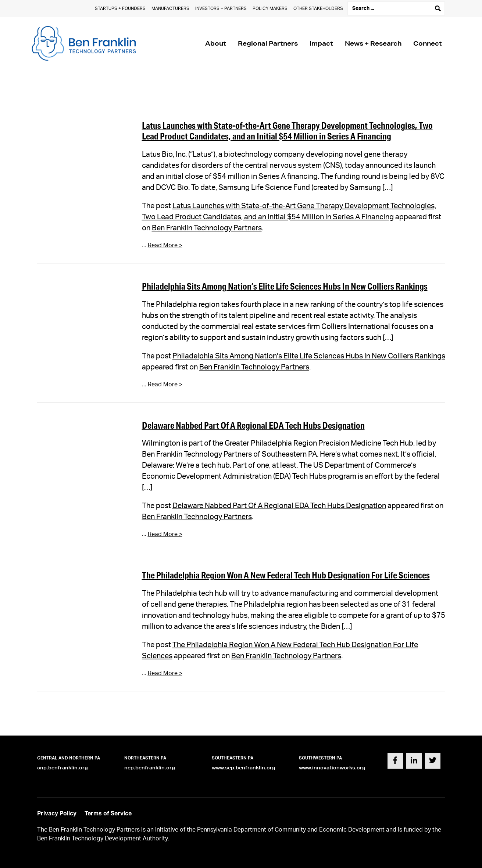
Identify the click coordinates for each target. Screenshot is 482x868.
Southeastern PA (233, 758)
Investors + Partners (221, 8)
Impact (321, 43)
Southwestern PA (320, 758)
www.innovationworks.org (332, 768)
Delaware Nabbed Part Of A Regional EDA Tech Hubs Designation (253, 425)
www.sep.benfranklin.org (244, 768)
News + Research (373, 43)
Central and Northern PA (69, 758)
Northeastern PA (145, 758)
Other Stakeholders (318, 8)
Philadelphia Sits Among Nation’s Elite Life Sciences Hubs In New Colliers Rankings (285, 286)
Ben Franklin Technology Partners (207, 228)
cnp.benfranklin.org (63, 768)
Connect (428, 43)
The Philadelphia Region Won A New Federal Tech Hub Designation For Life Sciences (286, 575)
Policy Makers (270, 8)
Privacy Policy (57, 814)
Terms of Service (108, 814)
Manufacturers (170, 8)
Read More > (165, 245)
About (216, 43)
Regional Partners (268, 43)
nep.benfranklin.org (150, 768)
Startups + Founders (120, 8)
